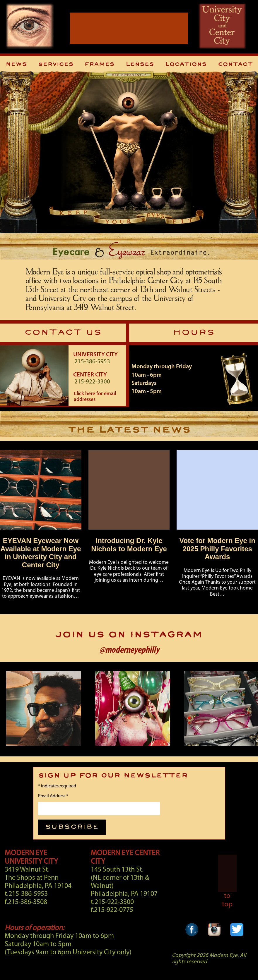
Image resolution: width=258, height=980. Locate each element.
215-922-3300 (92, 382)
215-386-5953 (92, 362)
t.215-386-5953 (26, 894)
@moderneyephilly (129, 650)
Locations (186, 64)
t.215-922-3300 (112, 902)
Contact (235, 64)
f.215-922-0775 (112, 910)
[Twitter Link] (237, 938)
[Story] (43, 527)
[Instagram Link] (214, 938)
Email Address (53, 796)
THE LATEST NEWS (129, 430)
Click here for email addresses (95, 397)
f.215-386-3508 (26, 902)
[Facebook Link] (192, 938)
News (16, 64)
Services (56, 64)
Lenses (140, 64)
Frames (99, 64)
